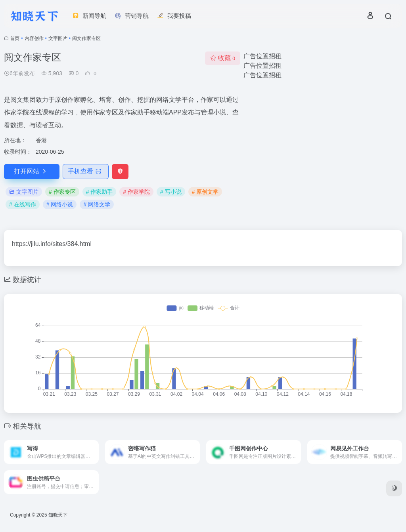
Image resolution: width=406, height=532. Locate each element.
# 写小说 (171, 192)
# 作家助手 (100, 192)
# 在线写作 (23, 204)
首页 (15, 38)
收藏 (223, 58)
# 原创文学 (205, 192)
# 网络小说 (60, 204)
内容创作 (34, 38)
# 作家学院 (136, 192)
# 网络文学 (97, 204)
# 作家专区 (62, 192)
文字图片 (58, 38)
